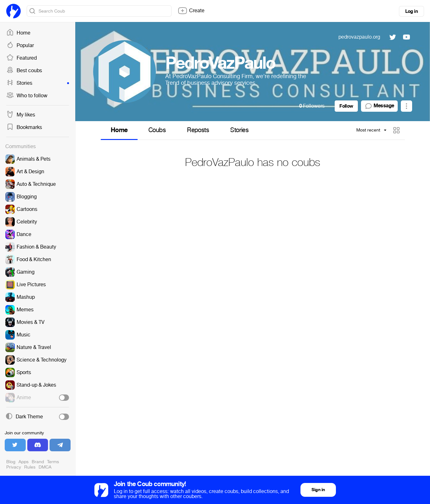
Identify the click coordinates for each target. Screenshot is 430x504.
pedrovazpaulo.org (359, 37)
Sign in (318, 490)
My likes (21, 115)
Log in (411, 11)
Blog (11, 462)
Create (191, 11)
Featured (21, 58)
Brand (38, 462)
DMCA (45, 467)
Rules (30, 467)
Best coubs (24, 71)
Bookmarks (24, 127)
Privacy (14, 467)
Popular (20, 46)
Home (18, 33)
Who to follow (27, 96)
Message (380, 106)
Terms (53, 462)
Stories (38, 83)
